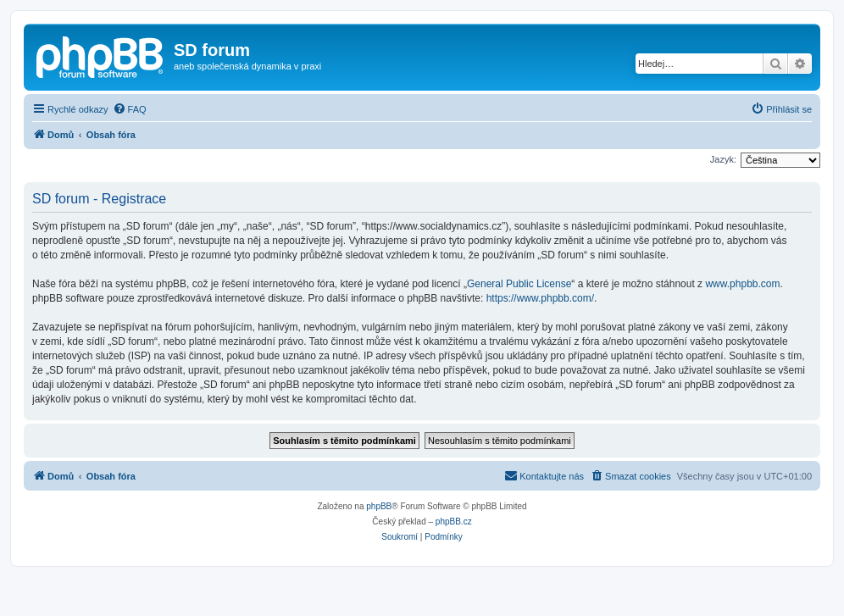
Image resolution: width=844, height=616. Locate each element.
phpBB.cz (454, 522)
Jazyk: (723, 159)
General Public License (519, 284)
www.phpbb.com (742, 284)
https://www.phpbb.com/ (540, 298)
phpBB (379, 506)
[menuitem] (130, 109)
